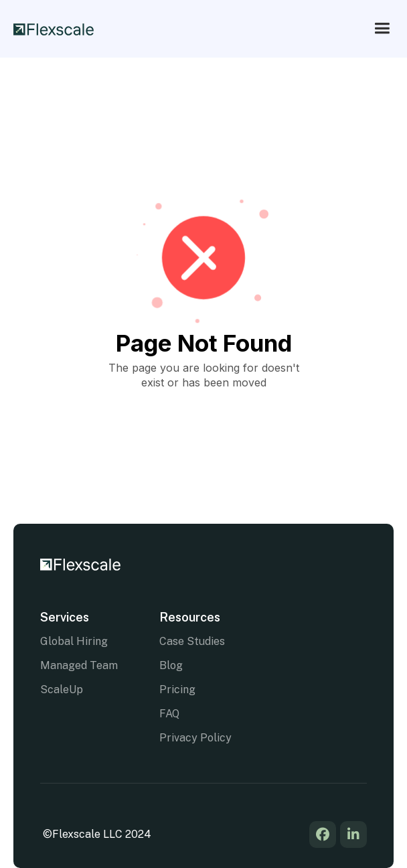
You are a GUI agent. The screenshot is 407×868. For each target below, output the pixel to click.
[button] (382, 28)
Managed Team (79, 665)
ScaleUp (62, 690)
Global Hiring (74, 641)
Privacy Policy (195, 738)
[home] (54, 28)
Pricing (177, 690)
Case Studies (192, 641)
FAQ (169, 714)
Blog (171, 665)
